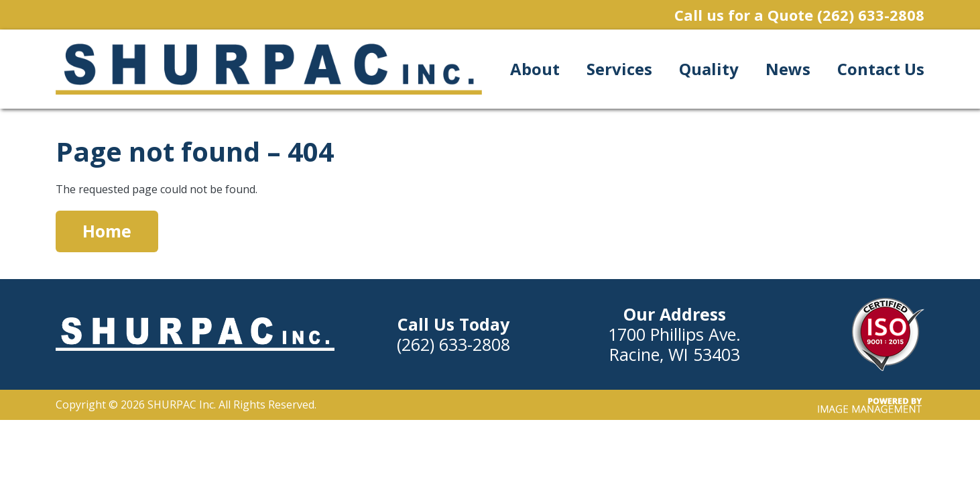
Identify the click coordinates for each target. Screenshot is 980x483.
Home (107, 231)
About (535, 69)
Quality (709, 69)
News (788, 69)
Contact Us (881, 69)
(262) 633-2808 (871, 15)
